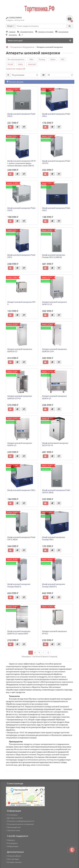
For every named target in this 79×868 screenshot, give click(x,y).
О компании (62, 32)
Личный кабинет (14, 856)
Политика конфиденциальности (20, 821)
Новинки (10, 840)
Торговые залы (13, 830)
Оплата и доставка (44, 32)
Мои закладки (13, 859)
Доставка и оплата (14, 818)
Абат (31, 59)
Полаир (42, 59)
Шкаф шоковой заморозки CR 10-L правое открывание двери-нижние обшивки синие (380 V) (22, 163)
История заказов (14, 862)
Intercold (32, 64)
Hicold (10, 64)
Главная (11, 32)
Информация (12, 846)
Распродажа (12, 843)
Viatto (53, 59)
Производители (25, 32)
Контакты (11, 35)
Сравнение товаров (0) (16, 69)
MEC (63, 59)
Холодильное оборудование (22, 47)
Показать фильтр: (15, 82)
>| (48, 652)
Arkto (20, 64)
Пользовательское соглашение (20, 824)
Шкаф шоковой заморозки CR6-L (21, 490)
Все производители (16, 59)
